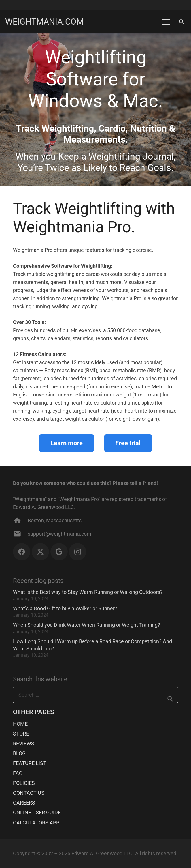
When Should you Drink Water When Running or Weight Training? (87, 625)
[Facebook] (22, 552)
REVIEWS (24, 743)
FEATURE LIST (30, 763)
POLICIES (24, 783)
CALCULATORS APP (36, 823)
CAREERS (24, 803)
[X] (40, 552)
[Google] (59, 552)
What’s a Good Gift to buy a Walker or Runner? (65, 608)
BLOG (19, 753)
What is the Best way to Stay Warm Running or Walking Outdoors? (88, 592)
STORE (21, 734)
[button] (166, 22)
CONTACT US (29, 793)
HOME (20, 724)
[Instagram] (77, 552)
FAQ (18, 773)
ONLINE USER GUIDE (37, 812)
